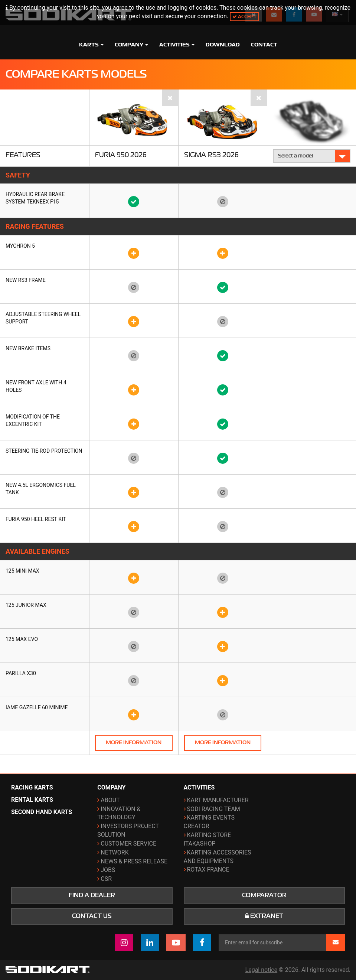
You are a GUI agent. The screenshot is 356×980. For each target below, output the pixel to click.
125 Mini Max (22, 571)
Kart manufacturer (218, 800)
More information (134, 743)
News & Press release (134, 861)
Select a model (312, 156)
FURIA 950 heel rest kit (36, 519)
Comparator (264, 895)
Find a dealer (92, 895)
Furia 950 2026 (121, 155)
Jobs (108, 870)
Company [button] (131, 45)
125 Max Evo (22, 639)
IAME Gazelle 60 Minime (37, 707)
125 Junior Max (26, 605)
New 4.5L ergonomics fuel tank (41, 489)
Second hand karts (42, 812)
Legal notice (262, 970)
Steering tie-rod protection (44, 451)
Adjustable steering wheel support (43, 318)
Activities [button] (177, 45)
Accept (244, 17)
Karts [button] (91, 45)
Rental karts (32, 800)
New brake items (28, 348)
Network (115, 852)
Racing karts (32, 787)
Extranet (264, 916)
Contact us (92, 916)
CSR (106, 879)
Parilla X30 (21, 673)
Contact (264, 45)
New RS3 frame (26, 280)
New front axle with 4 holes (36, 386)
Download (223, 45)
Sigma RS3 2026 (211, 155)
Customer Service (128, 844)
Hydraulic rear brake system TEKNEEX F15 (35, 198)
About (110, 800)
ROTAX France (208, 870)
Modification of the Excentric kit (33, 420)
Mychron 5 (20, 246)
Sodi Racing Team (214, 809)
